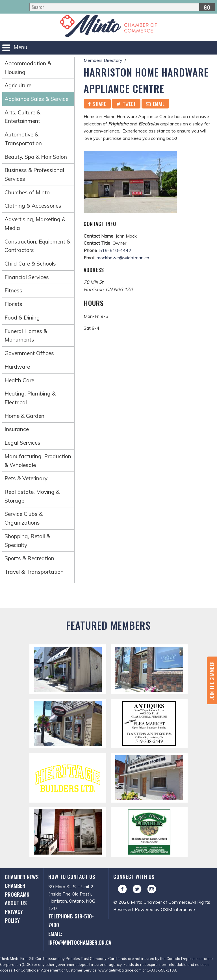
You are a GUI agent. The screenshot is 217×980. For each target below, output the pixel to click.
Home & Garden (24, 416)
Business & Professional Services (34, 174)
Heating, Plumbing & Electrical (30, 398)
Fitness (13, 290)
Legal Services (22, 443)
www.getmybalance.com (120, 970)
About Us (16, 903)
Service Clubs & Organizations (24, 518)
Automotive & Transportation (23, 139)
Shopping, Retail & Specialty (27, 541)
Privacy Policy (14, 916)
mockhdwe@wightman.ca (123, 258)
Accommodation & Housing (28, 68)
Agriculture (18, 85)
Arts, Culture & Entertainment (22, 117)
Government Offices (29, 353)
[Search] (122, 7)
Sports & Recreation (29, 558)
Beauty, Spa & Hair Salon (36, 157)
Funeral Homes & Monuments (26, 335)
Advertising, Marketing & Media (35, 224)
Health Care (19, 380)
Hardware (17, 367)
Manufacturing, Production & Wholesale (38, 461)
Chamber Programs (17, 890)
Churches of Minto (27, 192)
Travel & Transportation (34, 572)
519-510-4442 (115, 250)
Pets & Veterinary (26, 478)
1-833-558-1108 (161, 970)
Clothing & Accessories (33, 206)
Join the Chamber (212, 680)
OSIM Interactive (178, 909)
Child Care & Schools (30, 264)
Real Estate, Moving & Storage (32, 496)
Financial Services (27, 277)
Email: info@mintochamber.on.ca (76, 938)
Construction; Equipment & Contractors (37, 246)
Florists (13, 304)
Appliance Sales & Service (36, 99)
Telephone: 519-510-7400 (71, 920)
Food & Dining (22, 318)
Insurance (17, 429)
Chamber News (22, 877)
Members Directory (103, 60)
